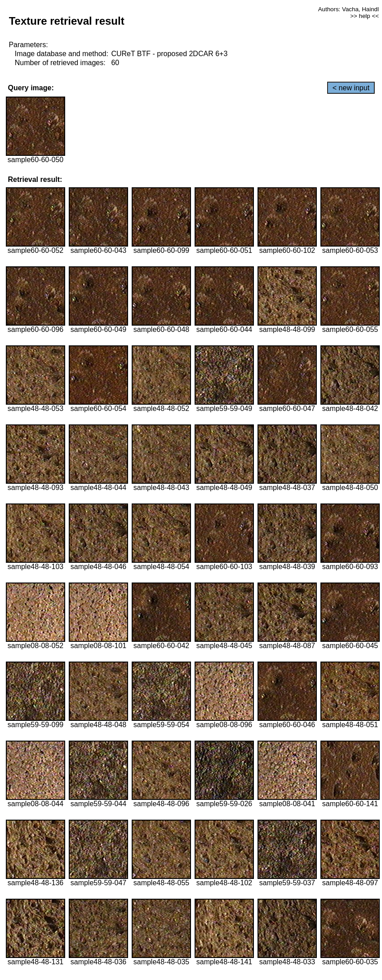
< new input (351, 88)
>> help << (364, 16)
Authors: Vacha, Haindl (349, 9)
